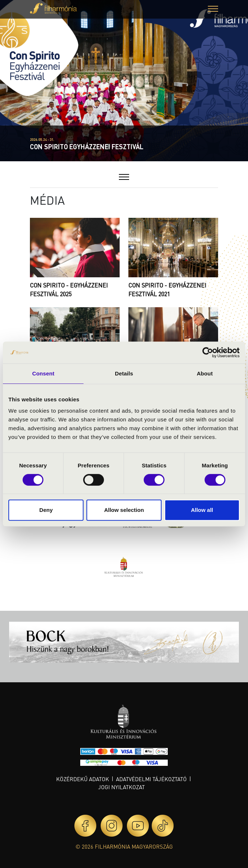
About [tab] (205, 373)
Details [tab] (124, 373)
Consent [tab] (43, 373)
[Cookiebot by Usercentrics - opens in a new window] (208, 352)
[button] (213, 10)
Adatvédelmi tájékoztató (151, 779)
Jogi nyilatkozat (121, 787)
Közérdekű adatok (83, 779)
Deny (46, 510)
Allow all (202, 510)
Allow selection (124, 510)
